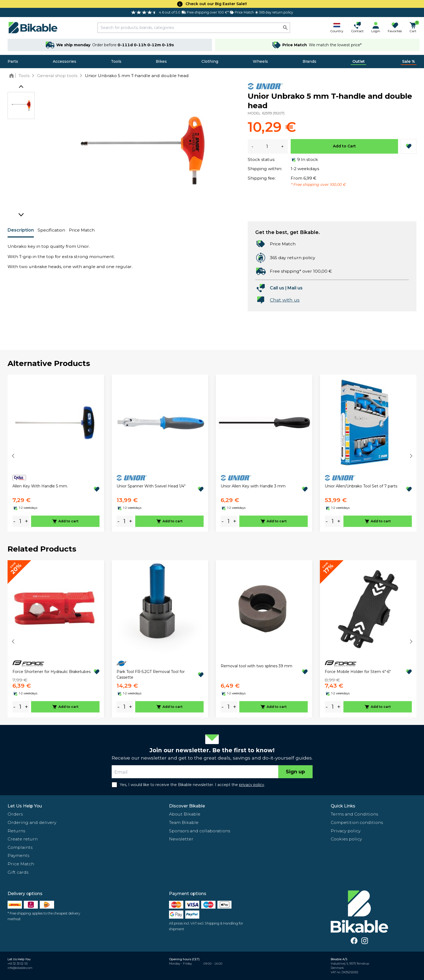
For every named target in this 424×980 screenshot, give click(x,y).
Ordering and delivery (32, 822)
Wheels (260, 61)
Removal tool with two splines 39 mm (256, 666)
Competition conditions (357, 822)
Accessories (64, 61)
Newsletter (181, 839)
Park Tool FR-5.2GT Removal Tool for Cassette (151, 674)
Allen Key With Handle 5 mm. (40, 486)
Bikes (161, 61)
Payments (18, 855)
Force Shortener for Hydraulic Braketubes (52, 672)
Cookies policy (346, 839)
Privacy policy (346, 831)
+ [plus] (27, 521)
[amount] (20, 521)
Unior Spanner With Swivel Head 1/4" (151, 486)
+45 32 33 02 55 (18, 964)
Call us (277, 288)
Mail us (295, 288)
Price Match (82, 230)
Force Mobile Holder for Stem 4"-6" (358, 672)
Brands (309, 61)
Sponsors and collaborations (200, 831)
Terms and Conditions (354, 814)
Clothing (210, 61)
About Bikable (185, 814)
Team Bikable (184, 822)
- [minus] (14, 521)
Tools (116, 61)
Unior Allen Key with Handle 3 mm (253, 486)
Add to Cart (344, 146)
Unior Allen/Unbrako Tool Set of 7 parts (361, 486)
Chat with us (285, 300)
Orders (15, 814)
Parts (13, 61)
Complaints (20, 847)
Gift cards (18, 872)
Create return (23, 839)
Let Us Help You (25, 806)
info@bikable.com (20, 968)
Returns (16, 831)
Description (21, 230)
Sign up (295, 772)
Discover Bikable (187, 806)
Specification (51, 230)
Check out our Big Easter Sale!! (216, 4)
